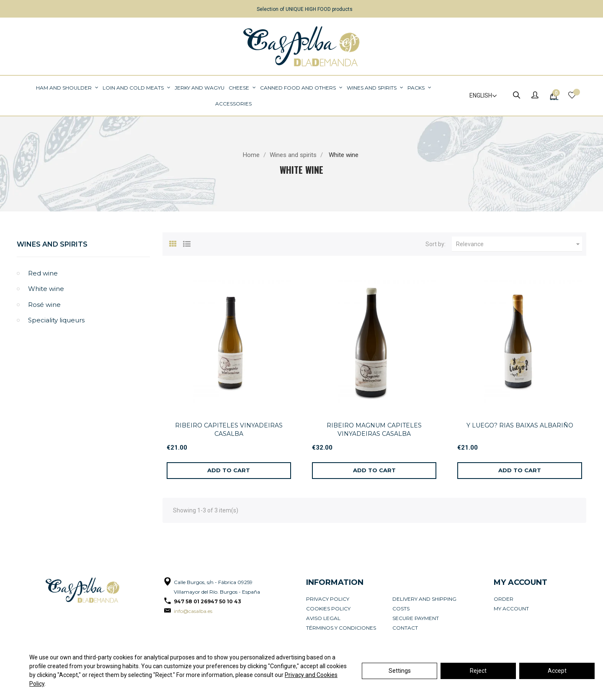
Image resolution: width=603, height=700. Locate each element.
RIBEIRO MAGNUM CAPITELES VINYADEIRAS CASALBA (374, 430)
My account (511, 609)
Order (504, 599)
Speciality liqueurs (56, 320)
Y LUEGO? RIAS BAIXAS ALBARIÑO (520, 425)
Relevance (519, 244)
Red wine (43, 273)
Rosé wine (44, 305)
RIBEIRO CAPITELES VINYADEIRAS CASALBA (229, 430)
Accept (557, 671)
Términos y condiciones (341, 628)
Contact (405, 628)
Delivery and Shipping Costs (424, 604)
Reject (478, 671)
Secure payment (416, 618)
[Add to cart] (229, 471)
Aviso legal (323, 618)
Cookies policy (328, 609)
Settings (400, 671)
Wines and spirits (52, 244)
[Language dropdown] (479, 96)
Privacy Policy (328, 599)
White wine (46, 289)
